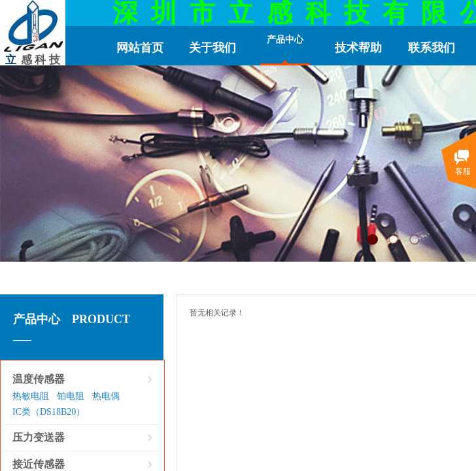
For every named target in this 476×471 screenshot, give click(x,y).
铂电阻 (71, 396)
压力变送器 (39, 437)
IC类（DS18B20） (49, 412)
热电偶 (106, 396)
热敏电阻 (31, 396)
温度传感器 (39, 379)
